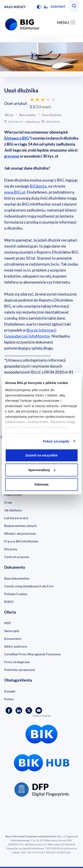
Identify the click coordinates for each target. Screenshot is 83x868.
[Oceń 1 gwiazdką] (32, 100)
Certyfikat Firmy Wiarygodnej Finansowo (33, 654)
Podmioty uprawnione (20, 670)
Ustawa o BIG (17, 138)
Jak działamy (13, 510)
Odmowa (41, 484)
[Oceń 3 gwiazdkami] (43, 100)
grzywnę (12, 156)
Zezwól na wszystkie (42, 455)
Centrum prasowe (17, 557)
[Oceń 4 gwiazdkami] (48, 100)
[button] (39, 7)
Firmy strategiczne (17, 662)
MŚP (8, 623)
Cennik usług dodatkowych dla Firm (29, 586)
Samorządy (12, 631)
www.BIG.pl (15, 192)
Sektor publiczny (16, 646)
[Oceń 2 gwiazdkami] (37, 100)
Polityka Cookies (16, 594)
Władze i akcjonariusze (20, 533)
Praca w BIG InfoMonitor (21, 541)
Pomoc (9, 699)
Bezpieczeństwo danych (20, 526)
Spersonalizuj (42, 470)
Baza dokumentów (17, 578)
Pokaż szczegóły (56, 441)
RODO (9, 602)
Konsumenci (13, 639)
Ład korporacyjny (16, 518)
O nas (8, 502)
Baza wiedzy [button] (15, 7)
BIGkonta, (39, 186)
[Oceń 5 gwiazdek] (53, 100)
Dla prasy (11, 549)
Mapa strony (13, 495)
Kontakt (58, 7)
